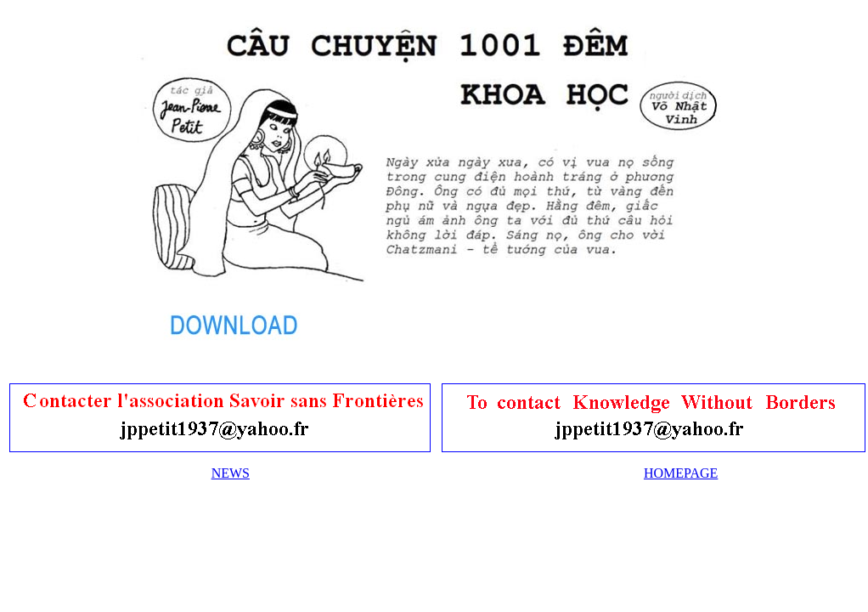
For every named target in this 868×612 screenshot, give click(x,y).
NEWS (231, 473)
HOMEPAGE (681, 473)
